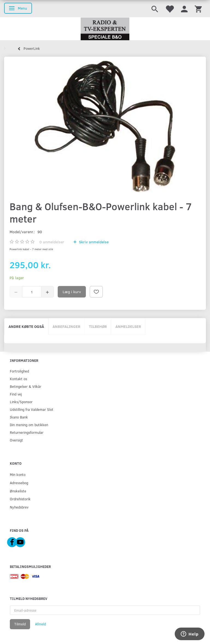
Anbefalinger (66, 326)
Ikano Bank (19, 417)
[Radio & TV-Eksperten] (105, 29)
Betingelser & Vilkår (26, 386)
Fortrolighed (19, 371)
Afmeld (40, 624)
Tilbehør (98, 326)
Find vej (16, 394)
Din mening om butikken (29, 425)
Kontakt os (18, 379)
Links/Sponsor (21, 402)
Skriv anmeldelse (93, 242)
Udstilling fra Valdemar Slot (32, 409)
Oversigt (16, 440)
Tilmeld (20, 624)
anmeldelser (52, 242)
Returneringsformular (27, 432)
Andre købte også (26, 326)
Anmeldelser (128, 326)
